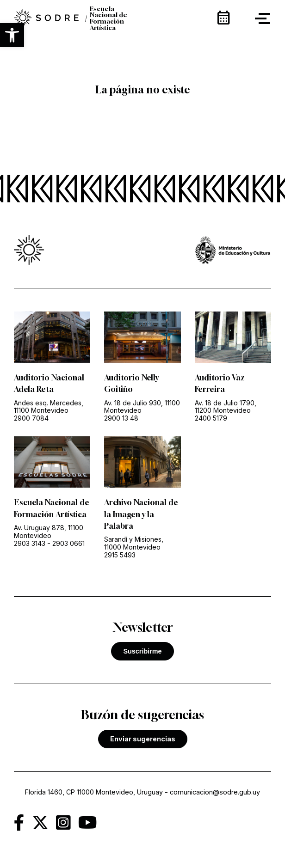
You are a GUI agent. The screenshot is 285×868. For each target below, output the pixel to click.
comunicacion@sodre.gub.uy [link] (215, 792)
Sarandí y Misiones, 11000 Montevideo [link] (134, 543)
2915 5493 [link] (120, 555)
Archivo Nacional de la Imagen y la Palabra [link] (141, 514)
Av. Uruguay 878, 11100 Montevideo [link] (49, 532)
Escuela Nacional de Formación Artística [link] (108, 18)
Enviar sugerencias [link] (143, 739)
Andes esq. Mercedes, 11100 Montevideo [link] (49, 407)
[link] (46, 18)
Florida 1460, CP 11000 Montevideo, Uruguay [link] (94, 792)
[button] (12, 35)
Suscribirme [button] (142, 651)
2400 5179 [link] (211, 418)
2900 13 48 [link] (121, 418)
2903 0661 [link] (68, 543)
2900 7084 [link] (31, 418)
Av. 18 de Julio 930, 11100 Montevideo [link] (142, 407)
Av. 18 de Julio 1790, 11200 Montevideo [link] (226, 407)
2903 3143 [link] (30, 543)
